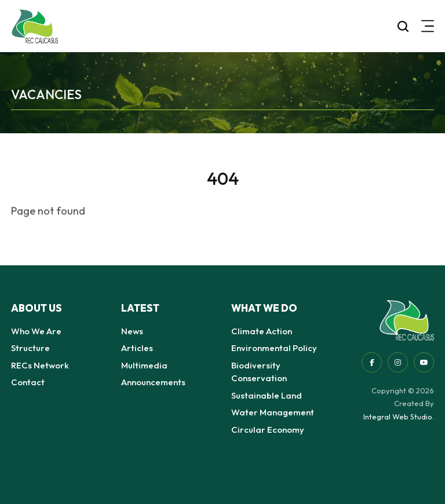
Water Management (273, 412)
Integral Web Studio (398, 417)
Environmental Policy (274, 348)
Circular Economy (268, 430)
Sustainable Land (267, 395)
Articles (137, 348)
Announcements (153, 382)
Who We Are (36, 331)
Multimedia (144, 365)
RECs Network (40, 365)
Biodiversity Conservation (259, 372)
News (132, 331)
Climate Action (262, 331)
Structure (30, 348)
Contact (28, 382)
